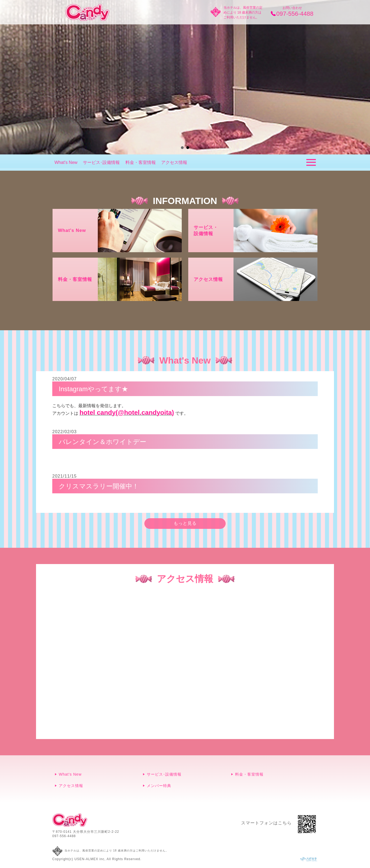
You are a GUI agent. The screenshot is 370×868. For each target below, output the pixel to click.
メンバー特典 (159, 786)
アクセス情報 (174, 162)
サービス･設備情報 (101, 162)
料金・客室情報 (141, 162)
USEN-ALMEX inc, (90, 859)
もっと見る (185, 523)
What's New (66, 162)
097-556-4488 (64, 836)
